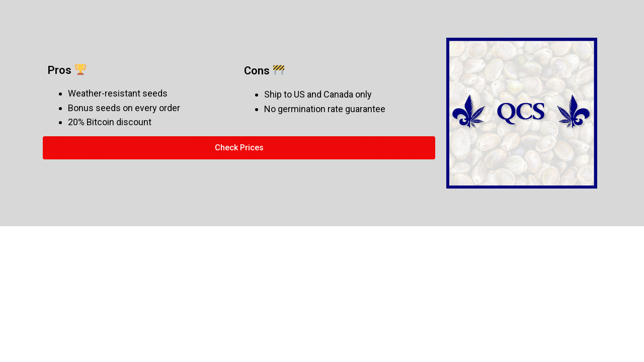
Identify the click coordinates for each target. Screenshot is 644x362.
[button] (239, 148)
